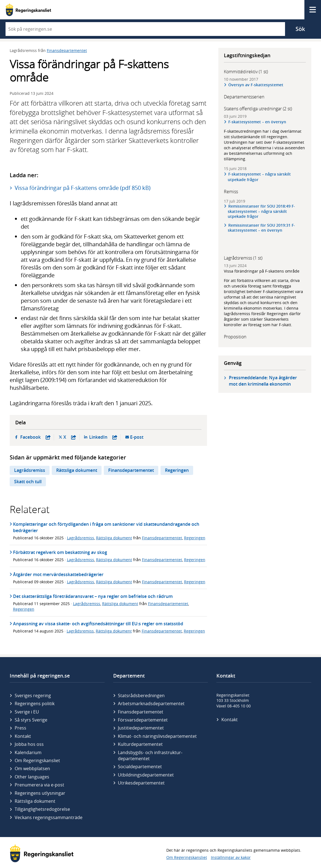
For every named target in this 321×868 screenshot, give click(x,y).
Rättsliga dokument (77, 470)
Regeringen (177, 470)
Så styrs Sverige (31, 720)
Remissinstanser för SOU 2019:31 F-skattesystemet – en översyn (261, 228)
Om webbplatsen (32, 768)
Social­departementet (140, 767)
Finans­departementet (141, 712)
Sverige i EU (27, 712)
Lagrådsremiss (30, 470)
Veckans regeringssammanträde (49, 817)
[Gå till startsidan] (28, 10)
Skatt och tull (28, 482)
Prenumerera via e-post (39, 785)
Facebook (35, 437)
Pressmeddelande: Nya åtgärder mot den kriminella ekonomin (263, 381)
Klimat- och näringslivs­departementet (157, 736)
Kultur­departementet (140, 744)
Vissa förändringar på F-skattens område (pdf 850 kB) (83, 188)
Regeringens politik (35, 704)
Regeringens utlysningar (40, 793)
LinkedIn (103, 437)
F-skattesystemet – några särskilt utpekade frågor (259, 177)
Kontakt (23, 736)
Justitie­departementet (141, 728)
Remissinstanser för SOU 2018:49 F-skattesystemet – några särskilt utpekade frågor (261, 211)
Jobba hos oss (29, 744)
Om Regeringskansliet (37, 760)
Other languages (32, 777)
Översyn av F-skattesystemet (256, 85)
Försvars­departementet (143, 720)
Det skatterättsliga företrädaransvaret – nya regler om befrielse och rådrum (93, 596)
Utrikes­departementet (141, 783)
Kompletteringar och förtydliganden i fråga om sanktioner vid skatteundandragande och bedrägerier (106, 527)
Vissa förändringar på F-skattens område (262, 271)
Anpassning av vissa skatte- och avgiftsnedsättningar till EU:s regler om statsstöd (98, 624)
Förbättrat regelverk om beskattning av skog (60, 552)
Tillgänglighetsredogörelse (42, 809)
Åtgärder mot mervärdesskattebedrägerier (58, 574)
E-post (137, 437)
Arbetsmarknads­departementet (151, 704)
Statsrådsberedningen (141, 696)
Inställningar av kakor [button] (231, 857)
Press (20, 728)
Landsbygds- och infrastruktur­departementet (150, 755)
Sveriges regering (33, 696)
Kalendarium (28, 752)
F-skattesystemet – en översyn (257, 122)
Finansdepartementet (67, 50)
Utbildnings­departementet (146, 775)
